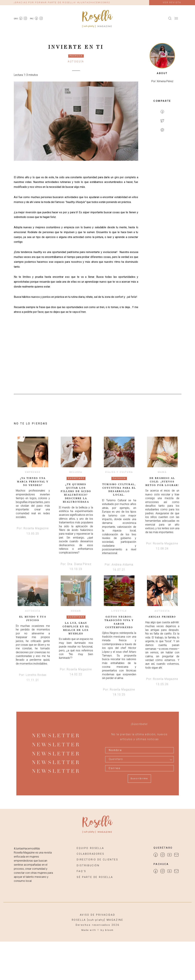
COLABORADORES (91, 854)
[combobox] (139, 759)
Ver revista (172, 2)
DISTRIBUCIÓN (88, 866)
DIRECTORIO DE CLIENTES (97, 860)
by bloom (107, 930)
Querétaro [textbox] (116, 759)
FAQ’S (81, 871)
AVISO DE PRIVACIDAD (97, 915)
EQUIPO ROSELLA (90, 848)
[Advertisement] (162, 190)
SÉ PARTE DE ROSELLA (95, 877)
